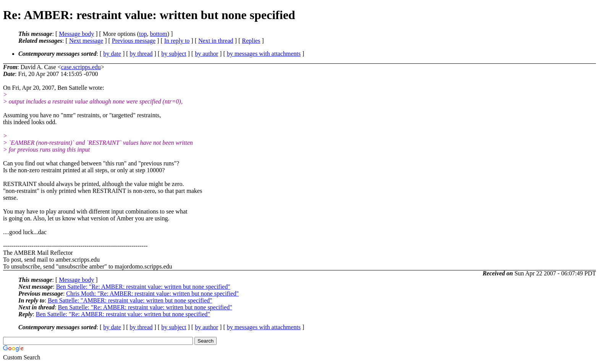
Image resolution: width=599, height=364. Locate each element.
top (143, 34)
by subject (174, 54)
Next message (86, 41)
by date (112, 54)
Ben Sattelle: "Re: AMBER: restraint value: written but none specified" (143, 287)
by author (206, 54)
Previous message (134, 41)
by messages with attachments (264, 54)
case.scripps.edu (81, 67)
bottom (158, 34)
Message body (76, 34)
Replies (251, 41)
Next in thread (216, 41)
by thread (141, 54)
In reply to (177, 41)
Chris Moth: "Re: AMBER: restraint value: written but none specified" (152, 294)
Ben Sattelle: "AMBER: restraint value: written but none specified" (130, 300)
